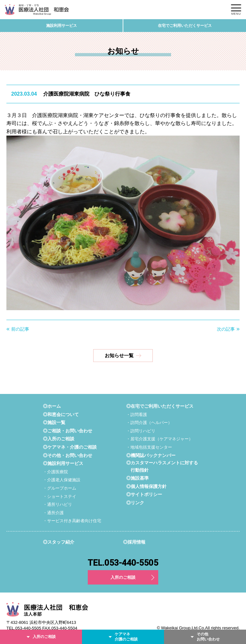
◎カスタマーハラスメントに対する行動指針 (162, 466)
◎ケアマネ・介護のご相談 (70, 447)
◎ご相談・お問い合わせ (68, 431)
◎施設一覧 (54, 422)
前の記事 (20, 329)
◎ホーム (52, 406)
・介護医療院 (55, 472)
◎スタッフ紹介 (59, 542)
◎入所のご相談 (59, 439)
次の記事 (226, 329)
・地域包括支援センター (149, 447)
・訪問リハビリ (141, 431)
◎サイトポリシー (144, 494)
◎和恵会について (61, 414)
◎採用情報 (134, 542)
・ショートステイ (60, 496)
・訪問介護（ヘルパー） (149, 423)
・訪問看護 (137, 415)
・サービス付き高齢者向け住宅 (72, 521)
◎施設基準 (137, 478)
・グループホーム (60, 488)
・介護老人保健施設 (62, 480)
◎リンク (135, 503)
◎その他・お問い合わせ (68, 455)
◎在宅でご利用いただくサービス (160, 406)
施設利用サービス (61, 26)
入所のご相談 (123, 577)
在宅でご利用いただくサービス (185, 26)
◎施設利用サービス (63, 463)
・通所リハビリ (57, 504)
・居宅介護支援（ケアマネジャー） (160, 439)
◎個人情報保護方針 (146, 486)
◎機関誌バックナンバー (151, 455)
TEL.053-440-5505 (123, 563)
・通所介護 (53, 513)
